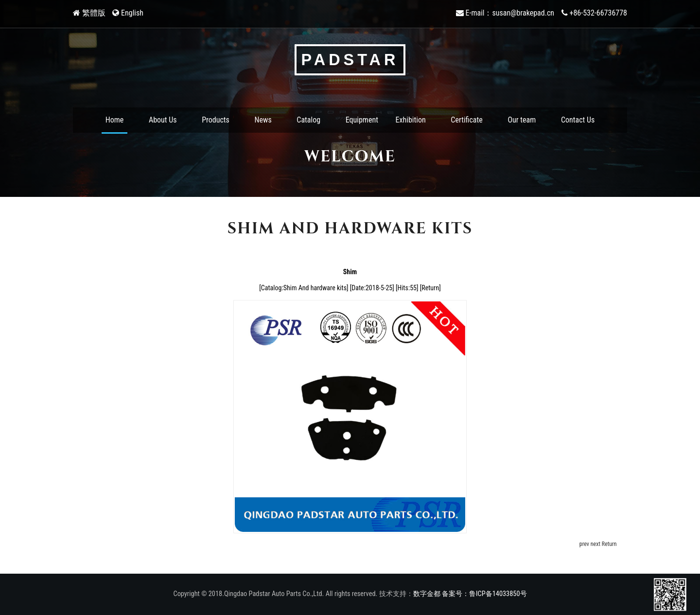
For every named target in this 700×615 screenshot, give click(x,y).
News (263, 120)
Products (216, 120)
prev (584, 544)
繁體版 (94, 13)
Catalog (308, 120)
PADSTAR (350, 60)
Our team (522, 120)
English (132, 13)
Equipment (362, 120)
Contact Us (578, 120)
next (595, 544)
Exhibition (411, 120)
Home (115, 120)
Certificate (466, 120)
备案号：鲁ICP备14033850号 (484, 594)
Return (430, 288)
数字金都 (427, 594)
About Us (163, 120)
